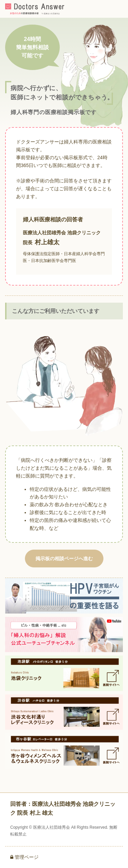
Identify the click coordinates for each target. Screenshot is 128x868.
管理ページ (24, 857)
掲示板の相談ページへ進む (64, 559)
